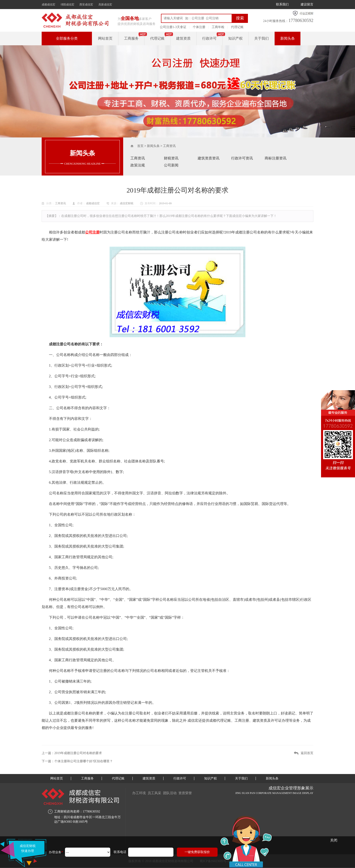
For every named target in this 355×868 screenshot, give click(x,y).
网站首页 (105, 38)
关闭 (334, 840)
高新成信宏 (105, 5)
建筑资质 (183, 38)
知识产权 (235, 38)
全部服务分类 (67, 38)
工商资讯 (169, 146)
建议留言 (307, 4)
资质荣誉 (190, 793)
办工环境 (139, 793)
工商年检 (218, 27)
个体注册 (199, 27)
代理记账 (237, 27)
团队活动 (173, 793)
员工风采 (156, 793)
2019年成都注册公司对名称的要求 (78, 753)
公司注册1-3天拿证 (173, 27)
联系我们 (282, 4)
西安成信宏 (86, 5)
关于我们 (261, 38)
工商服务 (131, 38)
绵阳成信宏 (67, 5)
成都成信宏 (48, 5)
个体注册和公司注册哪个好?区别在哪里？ (84, 761)
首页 (140, 146)
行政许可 (209, 38)
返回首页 (307, 753)
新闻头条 (288, 38)
